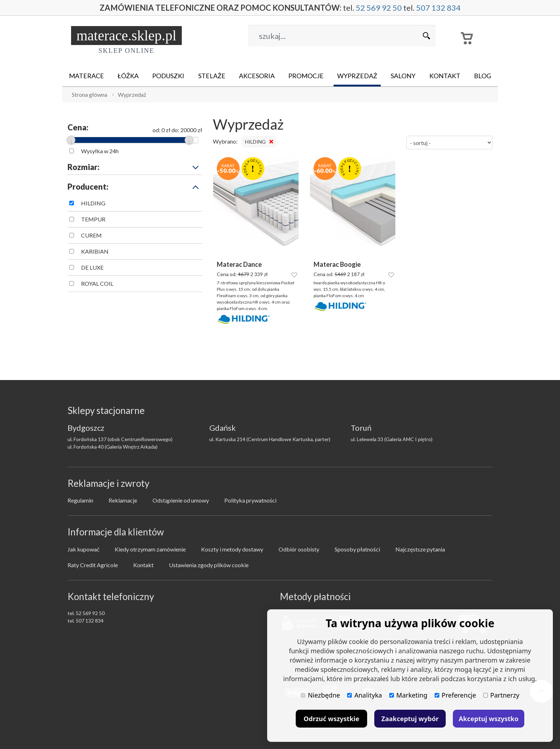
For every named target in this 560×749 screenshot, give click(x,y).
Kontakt (445, 76)
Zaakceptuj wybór (410, 719)
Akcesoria (257, 76)
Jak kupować (83, 549)
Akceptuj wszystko (488, 719)
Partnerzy (501, 695)
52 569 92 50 (379, 8)
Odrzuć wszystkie (331, 719)
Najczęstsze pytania (420, 549)
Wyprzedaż (357, 76)
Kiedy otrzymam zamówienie (150, 549)
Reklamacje (123, 500)
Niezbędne (320, 695)
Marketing (408, 695)
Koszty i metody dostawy (232, 549)
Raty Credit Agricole (93, 565)
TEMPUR (93, 219)
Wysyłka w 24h (100, 151)
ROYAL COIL (97, 283)
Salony (403, 76)
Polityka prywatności (250, 500)
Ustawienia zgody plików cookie (209, 565)
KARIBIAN (95, 251)
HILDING (93, 203)
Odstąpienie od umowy (181, 500)
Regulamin (80, 500)
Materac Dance (239, 264)
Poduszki (168, 76)
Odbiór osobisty (299, 549)
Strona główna (89, 94)
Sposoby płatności (357, 549)
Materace (86, 76)
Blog (482, 76)
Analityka (364, 695)
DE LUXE (92, 267)
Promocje (306, 76)
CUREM (91, 235)
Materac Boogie (337, 264)
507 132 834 (438, 8)
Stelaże (212, 76)
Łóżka (128, 76)
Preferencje (455, 695)
